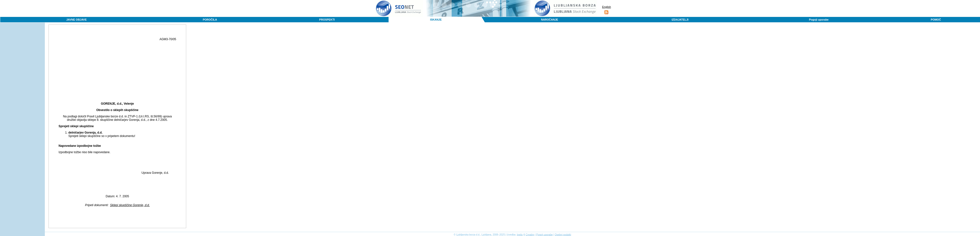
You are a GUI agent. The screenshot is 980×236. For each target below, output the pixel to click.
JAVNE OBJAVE (76, 20)
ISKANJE (436, 20)
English (606, 7)
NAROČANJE (550, 20)
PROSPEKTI (327, 20)
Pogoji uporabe (819, 20)
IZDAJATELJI (680, 20)
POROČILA (210, 20)
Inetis (520, 235)
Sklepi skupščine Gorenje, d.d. (130, 205)
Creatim (530, 235)
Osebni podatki (563, 235)
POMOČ (936, 20)
